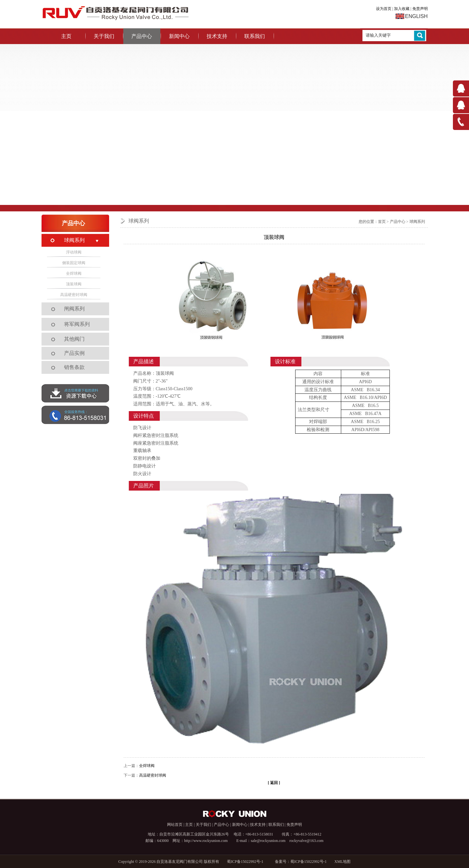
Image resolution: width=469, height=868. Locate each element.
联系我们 (255, 36)
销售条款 (74, 367)
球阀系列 (417, 222)
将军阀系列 (77, 324)
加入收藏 (402, 9)
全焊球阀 (147, 766)
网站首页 (175, 825)
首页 (382, 222)
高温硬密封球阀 (153, 775)
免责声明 (420, 9)
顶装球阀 (74, 284)
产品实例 (74, 353)
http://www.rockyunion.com (206, 841)
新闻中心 (179, 36)
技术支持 (217, 36)
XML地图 (343, 862)
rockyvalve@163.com (306, 841)
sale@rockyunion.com (268, 841)
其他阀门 (74, 339)
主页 (66, 36)
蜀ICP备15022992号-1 (247, 862)
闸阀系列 (74, 309)
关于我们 (104, 36)
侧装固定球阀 (74, 263)
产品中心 (142, 36)
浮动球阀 (74, 252)
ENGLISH (416, 16)
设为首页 (384, 9)
